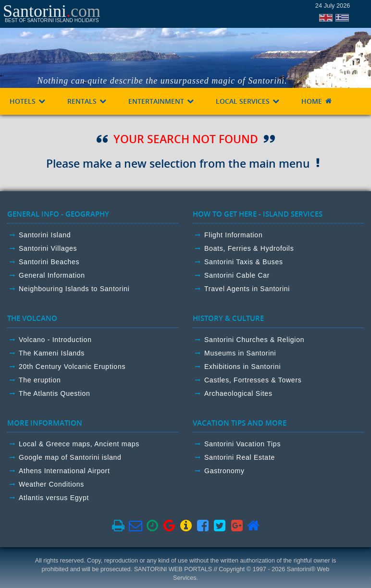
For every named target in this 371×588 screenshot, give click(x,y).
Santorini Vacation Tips (242, 444)
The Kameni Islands (52, 353)
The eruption (40, 380)
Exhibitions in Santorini (242, 367)
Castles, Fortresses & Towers (253, 380)
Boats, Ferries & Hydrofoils (249, 248)
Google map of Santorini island (70, 457)
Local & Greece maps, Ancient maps (79, 444)
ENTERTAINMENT (161, 101)
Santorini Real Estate (240, 457)
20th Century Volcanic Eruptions (72, 367)
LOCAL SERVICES (248, 101)
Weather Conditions (51, 484)
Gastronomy (224, 471)
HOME (317, 101)
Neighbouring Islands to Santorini (74, 289)
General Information (52, 275)
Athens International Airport (64, 471)
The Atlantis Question (55, 393)
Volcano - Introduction (55, 340)
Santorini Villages (48, 248)
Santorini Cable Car (237, 275)
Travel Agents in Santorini (247, 289)
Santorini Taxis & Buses (244, 262)
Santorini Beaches (49, 262)
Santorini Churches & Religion (254, 340)
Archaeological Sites (238, 393)
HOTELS (28, 101)
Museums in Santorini (240, 353)
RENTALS (87, 101)
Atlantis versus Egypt (54, 498)
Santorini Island (45, 235)
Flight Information (233, 235)
